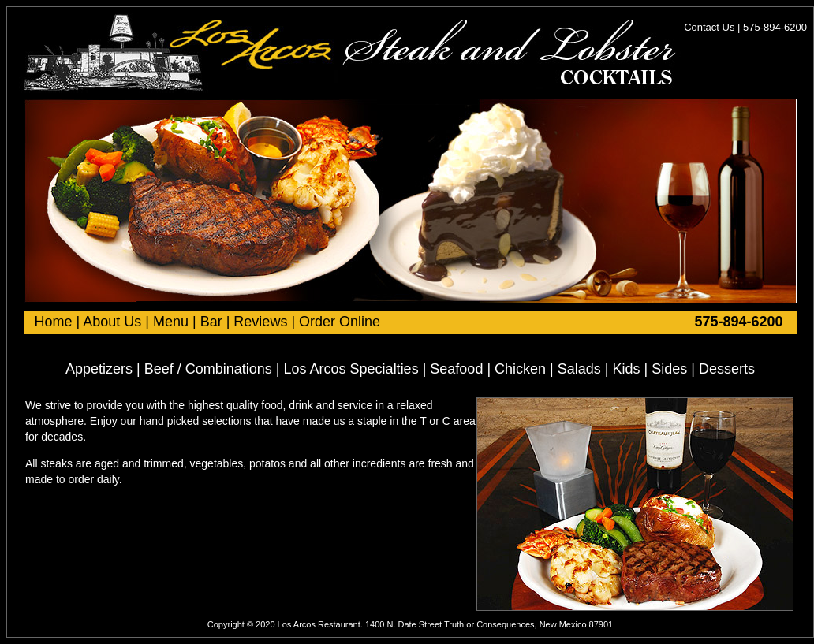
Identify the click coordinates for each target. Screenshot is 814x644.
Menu (171, 322)
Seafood (456, 369)
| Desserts (721, 369)
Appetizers (99, 369)
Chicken (520, 369)
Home (54, 322)
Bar (211, 322)
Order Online (340, 322)
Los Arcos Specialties (351, 369)
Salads (579, 369)
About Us (112, 322)
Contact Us (711, 27)
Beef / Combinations (208, 369)
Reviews (260, 322)
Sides (669, 369)
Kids (627, 369)
